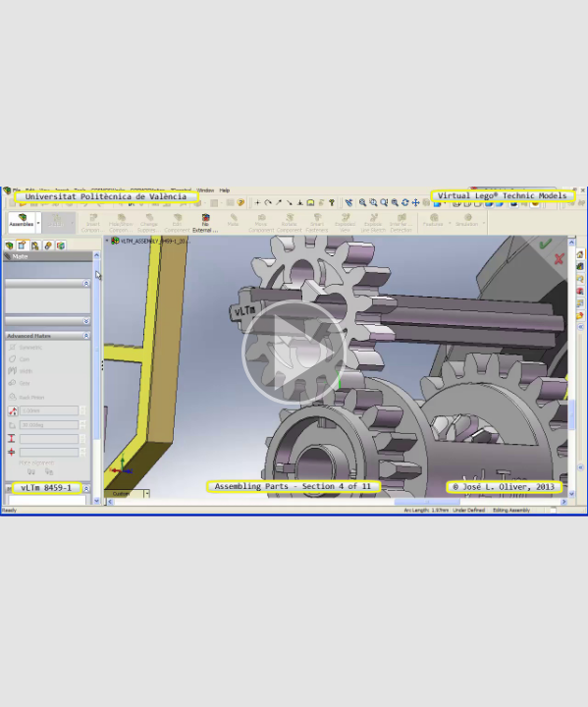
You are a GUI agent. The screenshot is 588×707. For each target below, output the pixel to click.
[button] (294, 353)
